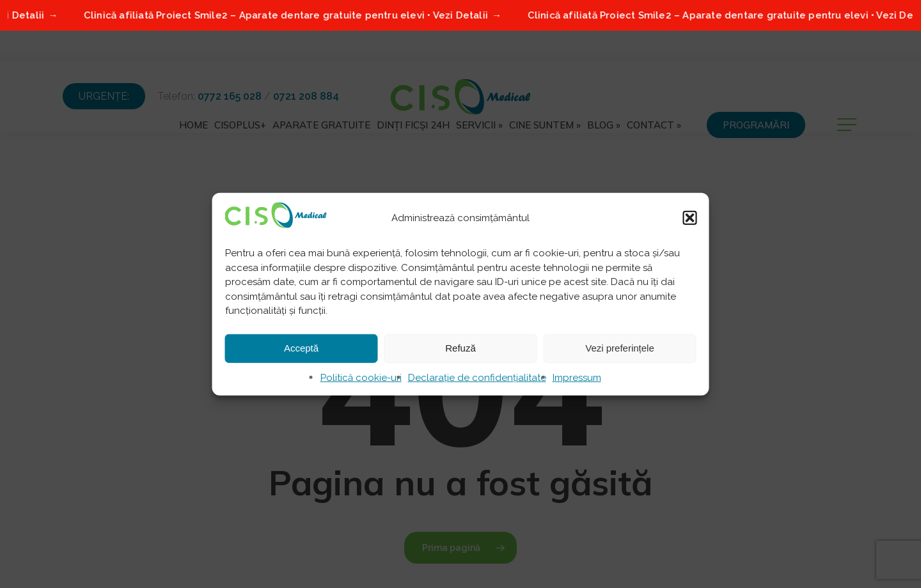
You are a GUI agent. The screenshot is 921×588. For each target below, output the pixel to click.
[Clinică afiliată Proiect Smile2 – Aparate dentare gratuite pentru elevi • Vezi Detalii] (460, 15)
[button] (690, 218)
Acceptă (301, 348)
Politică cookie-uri (361, 377)
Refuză (460, 348)
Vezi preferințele (620, 348)
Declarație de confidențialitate (477, 377)
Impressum (577, 377)
